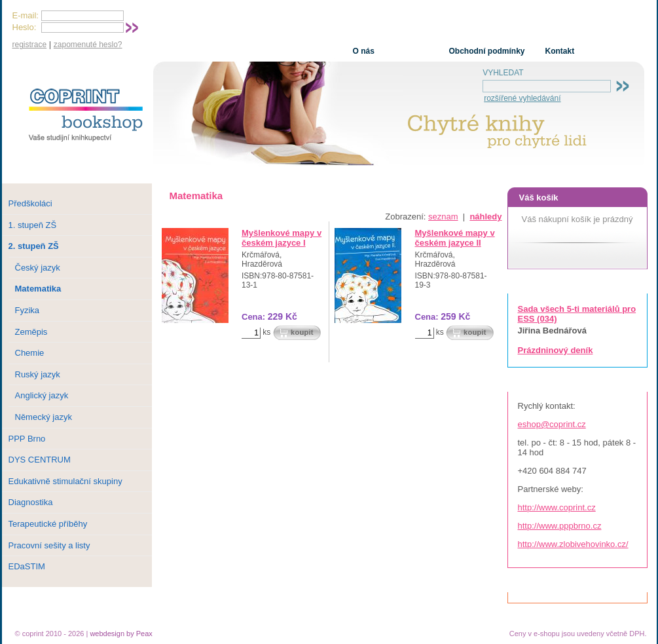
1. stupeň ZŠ (33, 225)
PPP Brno (27, 439)
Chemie (30, 353)
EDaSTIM (27, 566)
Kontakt (560, 51)
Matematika (38, 289)
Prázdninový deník (556, 350)
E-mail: (26, 15)
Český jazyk (38, 268)
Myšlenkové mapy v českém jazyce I (282, 238)
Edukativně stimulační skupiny (65, 481)
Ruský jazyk (38, 374)
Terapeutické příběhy (48, 524)
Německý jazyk (44, 417)
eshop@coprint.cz (552, 424)
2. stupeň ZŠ (34, 246)
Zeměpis (31, 332)
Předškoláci (30, 203)
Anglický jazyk (42, 395)
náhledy (485, 217)
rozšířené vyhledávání (522, 98)
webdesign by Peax (121, 634)
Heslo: (25, 27)
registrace (30, 45)
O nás (364, 51)
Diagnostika (31, 502)
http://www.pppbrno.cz (560, 526)
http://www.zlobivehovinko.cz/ (573, 544)
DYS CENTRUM (40, 460)
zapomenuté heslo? (88, 45)
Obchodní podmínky (487, 51)
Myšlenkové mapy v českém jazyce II (455, 238)
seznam (443, 217)
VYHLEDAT (503, 73)
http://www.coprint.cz (557, 507)
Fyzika (27, 310)
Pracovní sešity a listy (49, 545)
